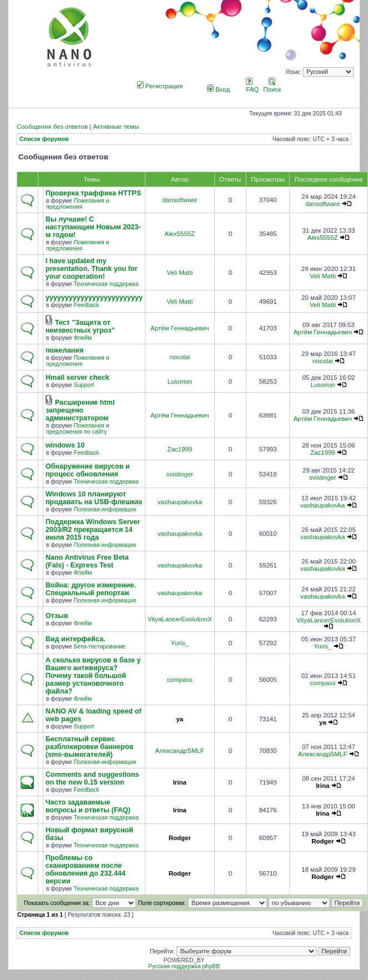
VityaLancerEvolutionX (180, 619)
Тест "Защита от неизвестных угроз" (80, 326)
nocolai (180, 357)
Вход (218, 89)
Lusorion (180, 381)
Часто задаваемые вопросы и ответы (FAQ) (88, 806)
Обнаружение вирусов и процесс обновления (88, 470)
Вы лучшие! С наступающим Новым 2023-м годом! (93, 227)
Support (84, 385)
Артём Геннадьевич (180, 328)
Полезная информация (105, 509)
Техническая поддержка (106, 284)
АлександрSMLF (180, 751)
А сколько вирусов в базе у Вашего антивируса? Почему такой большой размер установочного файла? (93, 676)
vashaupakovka (180, 502)
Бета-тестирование (100, 647)
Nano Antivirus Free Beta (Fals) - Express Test (87, 561)
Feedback (87, 305)
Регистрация (160, 86)
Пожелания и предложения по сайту (78, 429)
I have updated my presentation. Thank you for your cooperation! (92, 269)
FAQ (252, 86)
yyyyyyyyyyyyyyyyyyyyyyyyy (94, 298)
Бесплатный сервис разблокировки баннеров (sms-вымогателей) (89, 747)
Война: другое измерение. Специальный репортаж (91, 589)
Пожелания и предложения (78, 204)
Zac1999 (180, 449)
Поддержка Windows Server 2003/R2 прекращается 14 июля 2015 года (93, 530)
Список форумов (44, 139)
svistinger (180, 474)
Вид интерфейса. (75, 639)
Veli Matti (180, 273)
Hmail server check (77, 378)
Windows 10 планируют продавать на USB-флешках (94, 498)
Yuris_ (180, 643)
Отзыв (57, 616)
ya (180, 719)
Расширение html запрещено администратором (80, 410)
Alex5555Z (180, 234)
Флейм (83, 338)
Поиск (272, 86)
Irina (180, 782)
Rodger (180, 838)
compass (180, 680)
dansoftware (180, 200)
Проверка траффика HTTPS (93, 193)
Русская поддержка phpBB (184, 966)
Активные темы (116, 127)
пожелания (65, 350)
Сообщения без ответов (52, 127)
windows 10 (65, 445)
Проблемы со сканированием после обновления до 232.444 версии (85, 870)
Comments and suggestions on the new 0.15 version (92, 778)
